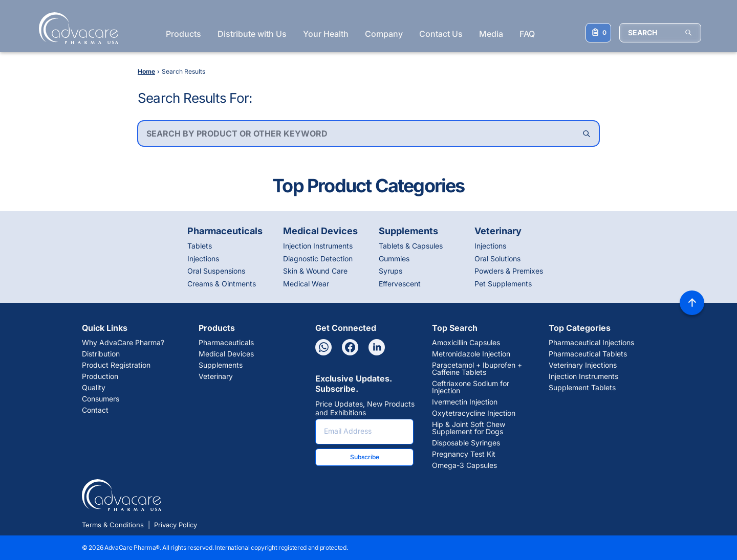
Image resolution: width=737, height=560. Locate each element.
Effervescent (400, 284)
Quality (94, 388)
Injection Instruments (318, 246)
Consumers (101, 399)
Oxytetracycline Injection (474, 413)
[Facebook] (350, 347)
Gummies (394, 259)
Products (183, 34)
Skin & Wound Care (315, 271)
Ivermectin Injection (465, 402)
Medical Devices (226, 354)
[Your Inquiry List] (598, 33)
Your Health (326, 34)
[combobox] (368, 133)
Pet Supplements (503, 284)
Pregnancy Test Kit (464, 454)
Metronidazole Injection (471, 354)
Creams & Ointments (222, 284)
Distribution (101, 354)
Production (100, 376)
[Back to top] (692, 303)
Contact (95, 410)
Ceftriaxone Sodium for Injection (471, 387)
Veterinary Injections (583, 365)
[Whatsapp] (323, 347)
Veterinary (216, 376)
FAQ (527, 34)
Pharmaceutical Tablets (588, 354)
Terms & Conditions (113, 525)
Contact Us (441, 34)
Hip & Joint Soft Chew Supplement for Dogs (469, 428)
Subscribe (365, 457)
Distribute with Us (252, 34)
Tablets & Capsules (411, 246)
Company (384, 34)
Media (491, 34)
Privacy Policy (176, 525)
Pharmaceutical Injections (591, 343)
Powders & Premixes (509, 271)
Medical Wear (306, 284)
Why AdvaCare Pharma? (123, 343)
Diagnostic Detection (318, 259)
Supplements (221, 365)
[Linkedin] (377, 347)
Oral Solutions (497, 259)
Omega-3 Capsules (464, 465)
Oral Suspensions (216, 271)
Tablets (200, 246)
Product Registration (116, 365)
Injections (203, 259)
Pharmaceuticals (226, 343)
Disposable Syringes (466, 443)
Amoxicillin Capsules (466, 343)
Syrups (391, 271)
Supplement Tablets (582, 388)
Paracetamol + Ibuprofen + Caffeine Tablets (477, 369)
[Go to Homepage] (75, 28)
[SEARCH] (660, 33)
